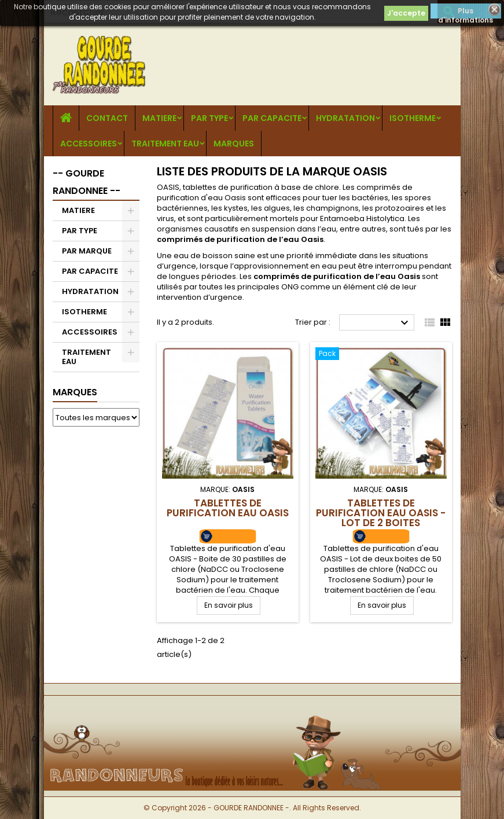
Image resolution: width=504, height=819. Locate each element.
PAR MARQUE (87, 251)
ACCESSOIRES (89, 144)
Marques (75, 392)
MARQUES (234, 144)
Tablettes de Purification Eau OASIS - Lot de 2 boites (381, 513)
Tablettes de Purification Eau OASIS (228, 508)
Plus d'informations (466, 12)
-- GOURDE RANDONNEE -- (87, 182)
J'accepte (406, 13)
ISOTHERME (413, 118)
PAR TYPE (209, 118)
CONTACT (107, 118)
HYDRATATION (345, 118)
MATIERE (159, 118)
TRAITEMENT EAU (165, 144)
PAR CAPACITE (272, 118)
